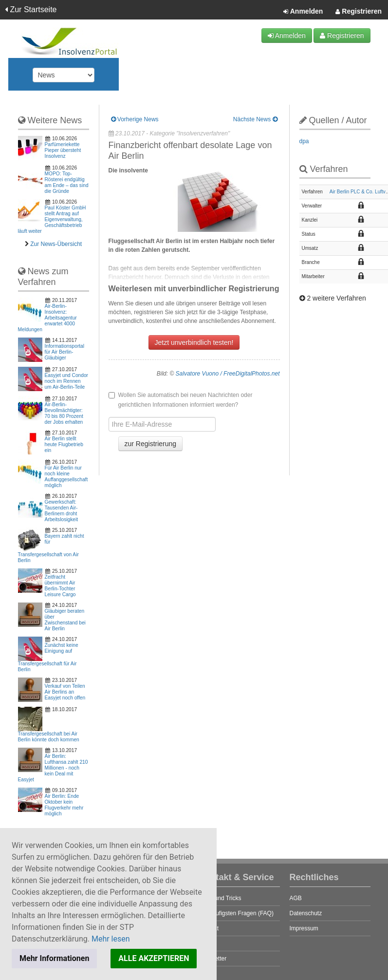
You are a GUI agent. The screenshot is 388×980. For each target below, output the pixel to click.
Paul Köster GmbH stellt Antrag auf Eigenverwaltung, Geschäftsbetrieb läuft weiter (52, 219)
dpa (304, 141)
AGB (296, 898)
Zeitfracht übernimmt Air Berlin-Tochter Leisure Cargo (60, 586)
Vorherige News (135, 119)
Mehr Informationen (54, 958)
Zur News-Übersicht (56, 244)
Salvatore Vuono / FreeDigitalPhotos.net (228, 374)
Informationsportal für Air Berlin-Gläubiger (65, 352)
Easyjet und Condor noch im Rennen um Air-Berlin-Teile (66, 381)
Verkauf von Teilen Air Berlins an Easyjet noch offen (65, 692)
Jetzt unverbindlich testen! (194, 342)
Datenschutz (306, 913)
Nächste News (255, 119)
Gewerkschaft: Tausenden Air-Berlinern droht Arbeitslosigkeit (62, 511)
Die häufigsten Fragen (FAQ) (236, 913)
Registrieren (359, 12)
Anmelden (303, 12)
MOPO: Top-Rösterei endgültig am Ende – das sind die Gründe (67, 182)
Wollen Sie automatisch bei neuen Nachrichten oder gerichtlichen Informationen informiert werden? (181, 400)
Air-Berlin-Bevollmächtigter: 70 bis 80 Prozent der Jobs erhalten (64, 413)
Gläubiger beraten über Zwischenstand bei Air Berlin (65, 620)
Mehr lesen (111, 939)
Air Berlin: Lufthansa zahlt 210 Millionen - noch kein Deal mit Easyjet (53, 768)
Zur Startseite (31, 9)
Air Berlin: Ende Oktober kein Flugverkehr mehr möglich (64, 805)
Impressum (304, 928)
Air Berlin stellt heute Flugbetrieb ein (64, 444)
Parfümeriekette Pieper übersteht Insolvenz (63, 150)
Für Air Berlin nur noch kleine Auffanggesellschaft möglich (66, 477)
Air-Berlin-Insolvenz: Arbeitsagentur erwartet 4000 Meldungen (47, 318)
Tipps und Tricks (220, 898)
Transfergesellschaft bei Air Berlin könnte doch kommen (49, 737)
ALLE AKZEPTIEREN (154, 958)
